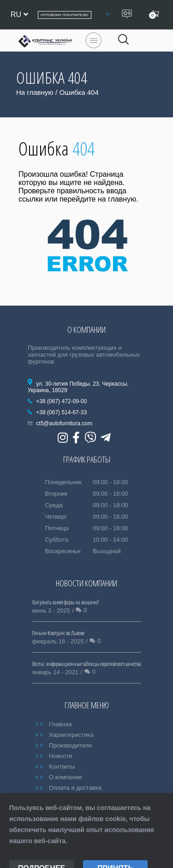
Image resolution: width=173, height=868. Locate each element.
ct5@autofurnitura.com (64, 423)
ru (19, 14)
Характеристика (71, 735)
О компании (66, 777)
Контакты (62, 767)
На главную (35, 92)
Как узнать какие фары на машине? (66, 602)
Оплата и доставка (75, 788)
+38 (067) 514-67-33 (61, 412)
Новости (60, 756)
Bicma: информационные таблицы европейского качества (87, 664)
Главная (60, 724)
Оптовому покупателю (65, 15)
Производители (70, 745)
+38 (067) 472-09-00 (61, 401)
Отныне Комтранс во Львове (58, 633)
